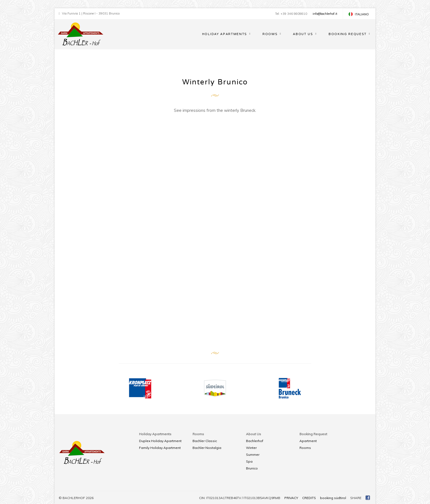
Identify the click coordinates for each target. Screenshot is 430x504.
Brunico (252, 468)
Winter (251, 448)
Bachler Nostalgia (207, 448)
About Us (303, 34)
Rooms (270, 34)
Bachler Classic (205, 441)
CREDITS (309, 498)
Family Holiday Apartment (160, 448)
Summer (253, 455)
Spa (249, 461)
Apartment (308, 441)
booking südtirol (333, 498)
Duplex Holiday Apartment (160, 441)
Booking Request (348, 34)
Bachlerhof (255, 441)
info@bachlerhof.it (325, 14)
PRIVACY (291, 498)
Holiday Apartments (225, 34)
